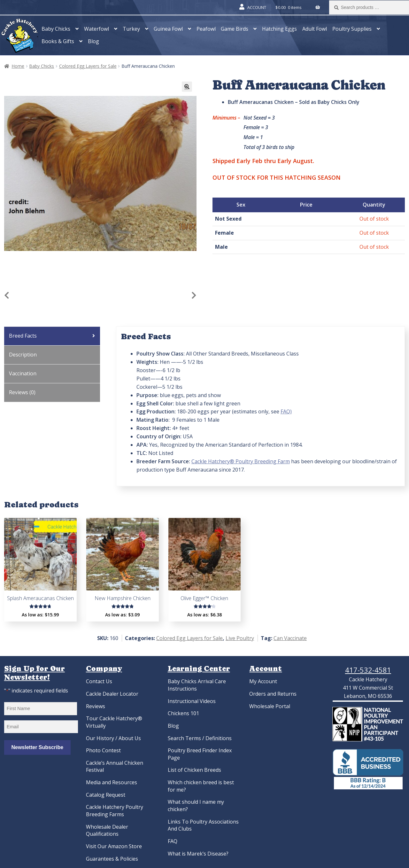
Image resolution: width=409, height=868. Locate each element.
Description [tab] (23, 355)
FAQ (173, 841)
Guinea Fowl (168, 29)
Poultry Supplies (352, 29)
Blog (93, 41)
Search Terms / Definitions (200, 738)
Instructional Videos (192, 701)
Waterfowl (96, 29)
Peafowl (206, 29)
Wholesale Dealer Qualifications (107, 830)
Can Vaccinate (290, 638)
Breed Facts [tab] (23, 336)
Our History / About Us (113, 738)
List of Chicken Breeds (194, 770)
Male (221, 247)
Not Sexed (228, 219)
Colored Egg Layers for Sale (88, 66)
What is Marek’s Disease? (198, 854)
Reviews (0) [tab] (22, 392)
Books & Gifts (58, 41)
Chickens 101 (183, 713)
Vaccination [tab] (23, 373)
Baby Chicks (56, 29)
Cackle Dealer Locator (112, 694)
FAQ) (286, 411)
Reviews (96, 706)
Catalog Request (106, 795)
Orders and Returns (273, 694)
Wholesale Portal (270, 706)
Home (18, 66)
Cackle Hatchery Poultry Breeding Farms (115, 811)
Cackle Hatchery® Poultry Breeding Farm (241, 461)
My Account (263, 681)
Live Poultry (240, 638)
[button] (187, 87)
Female (224, 233)
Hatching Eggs (279, 29)
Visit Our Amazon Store (114, 846)
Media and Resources (112, 782)
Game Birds (235, 29)
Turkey (131, 29)
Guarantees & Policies (112, 859)
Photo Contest (103, 750)
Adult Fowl (315, 29)
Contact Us (99, 681)
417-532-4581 (368, 670)
